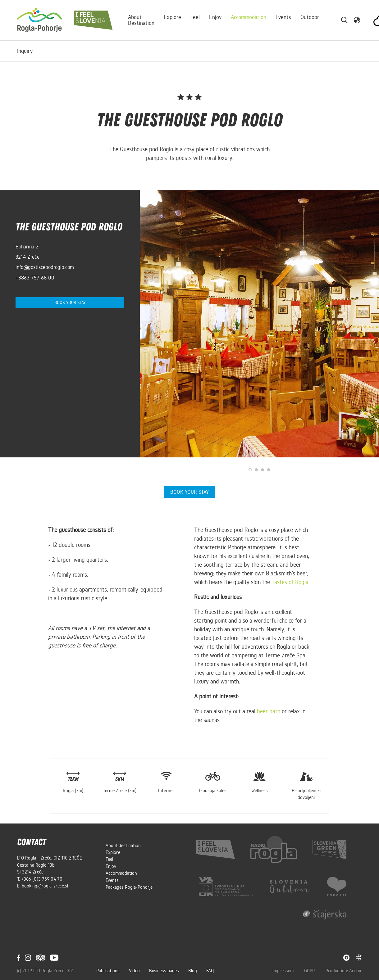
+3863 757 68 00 (35, 278)
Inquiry (25, 51)
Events (284, 17)
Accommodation (249, 17)
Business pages (164, 970)
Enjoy (216, 17)
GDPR (310, 970)
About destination (142, 20)
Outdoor (310, 17)
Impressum (284, 970)
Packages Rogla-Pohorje (129, 887)
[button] (357, 20)
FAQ (210, 970)
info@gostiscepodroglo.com (45, 267)
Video (134, 970)
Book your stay (70, 303)
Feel (195, 17)
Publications (108, 970)
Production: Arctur (344, 970)
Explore (173, 17)
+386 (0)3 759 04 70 (42, 878)
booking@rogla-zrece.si (45, 885)
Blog (193, 970)
